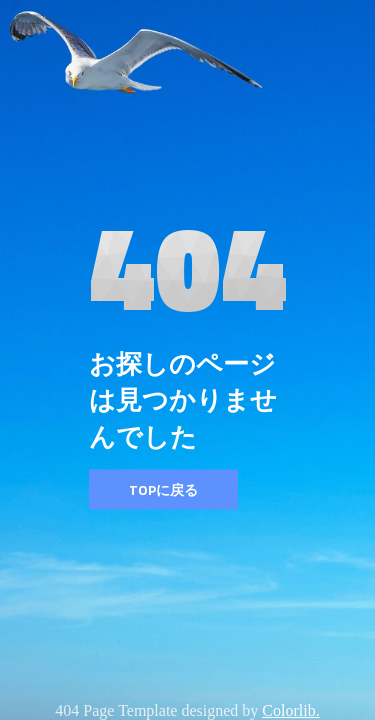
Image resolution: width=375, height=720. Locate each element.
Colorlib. (290, 710)
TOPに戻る (163, 489)
